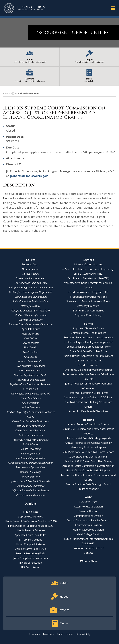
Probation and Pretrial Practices (88, 297)
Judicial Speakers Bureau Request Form (88, 347)
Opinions (31, 503)
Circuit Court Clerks (31, 398)
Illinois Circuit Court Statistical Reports (88, 470)
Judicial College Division (88, 534)
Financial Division (88, 511)
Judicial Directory (31, 407)
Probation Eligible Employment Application (31, 463)
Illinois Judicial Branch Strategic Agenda (88, 438)
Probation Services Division (88, 548)
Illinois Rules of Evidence (31, 530)
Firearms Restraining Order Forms (88, 393)
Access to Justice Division (88, 507)
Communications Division (88, 516)
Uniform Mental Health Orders (88, 333)
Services (88, 260)
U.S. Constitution (31, 567)
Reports (88, 420)
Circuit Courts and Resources (31, 430)
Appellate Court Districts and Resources (31, 384)
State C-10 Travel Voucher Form (88, 351)
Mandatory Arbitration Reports (88, 447)
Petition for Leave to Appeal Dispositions (31, 292)
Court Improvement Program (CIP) (88, 292)
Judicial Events (31, 444)
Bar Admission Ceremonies (88, 311)
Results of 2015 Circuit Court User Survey (88, 461)
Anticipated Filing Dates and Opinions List (31, 287)
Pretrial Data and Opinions (31, 495)
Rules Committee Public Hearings (31, 301)
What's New (88, 561)
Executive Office (88, 502)
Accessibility (83, 634)
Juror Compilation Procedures (31, 558)
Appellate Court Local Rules (31, 380)
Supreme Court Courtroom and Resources (31, 324)
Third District (31, 347)
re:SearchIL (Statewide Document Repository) (88, 269)
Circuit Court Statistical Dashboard (31, 421)
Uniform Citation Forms (88, 361)
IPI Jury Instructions (31, 540)
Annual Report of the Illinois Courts (88, 424)
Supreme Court (31, 264)
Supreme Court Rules (31, 517)
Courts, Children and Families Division (88, 520)
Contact (88, 553)
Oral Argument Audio (31, 371)
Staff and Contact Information (31, 315)
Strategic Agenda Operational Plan (88, 457)
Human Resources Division (88, 530)
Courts (31, 260)
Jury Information (31, 403)
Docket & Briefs (31, 274)
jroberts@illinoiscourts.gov (29, 176)
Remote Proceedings (31, 449)
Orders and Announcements (31, 278)
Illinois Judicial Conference (31, 486)
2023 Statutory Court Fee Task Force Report (88, 452)
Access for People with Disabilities (31, 440)
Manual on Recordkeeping (31, 426)
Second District (31, 343)
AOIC (88, 497)
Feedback (49, 634)
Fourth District (31, 352)
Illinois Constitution (31, 563)
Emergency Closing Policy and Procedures (88, 370)
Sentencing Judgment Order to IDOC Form (88, 397)
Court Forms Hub (88, 365)
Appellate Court (31, 329)
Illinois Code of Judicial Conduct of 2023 (31, 526)
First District (31, 338)
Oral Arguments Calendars (31, 366)
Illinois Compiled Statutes (31, 544)
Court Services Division (88, 525)
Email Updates (65, 634)
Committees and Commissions (31, 297)
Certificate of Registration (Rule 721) (31, 311)
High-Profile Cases (31, 454)
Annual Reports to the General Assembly (88, 443)
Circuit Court (31, 389)
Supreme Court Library (31, 320)
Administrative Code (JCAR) (31, 549)
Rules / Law (31, 512)
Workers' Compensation (31, 361)
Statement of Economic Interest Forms (88, 301)
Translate (34, 634)
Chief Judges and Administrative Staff (31, 394)
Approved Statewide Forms (88, 328)
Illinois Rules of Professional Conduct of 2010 (31, 521)
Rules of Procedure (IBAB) (31, 553)
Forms (88, 324)
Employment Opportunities (31, 458)
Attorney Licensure (31, 306)
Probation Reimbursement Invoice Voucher (88, 337)
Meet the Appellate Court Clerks (31, 375)
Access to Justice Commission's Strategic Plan (88, 466)
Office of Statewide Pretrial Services (31, 490)
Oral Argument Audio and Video (31, 283)
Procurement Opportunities (31, 467)
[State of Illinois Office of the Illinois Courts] (24, 8)
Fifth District (31, 357)
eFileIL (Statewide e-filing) (88, 274)
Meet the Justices (31, 269)
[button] (113, 8)
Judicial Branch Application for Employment (88, 356)
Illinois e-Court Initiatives (88, 264)
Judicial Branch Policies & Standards (31, 481)
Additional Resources (31, 435)
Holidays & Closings (31, 472)
